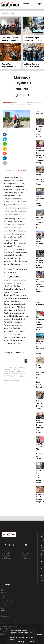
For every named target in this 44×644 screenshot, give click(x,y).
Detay (21, 642)
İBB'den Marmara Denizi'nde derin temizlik (40, 263)
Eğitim (3, 595)
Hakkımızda (5, 553)
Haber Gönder (26, 558)
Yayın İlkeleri (6, 556)
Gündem (25, 4)
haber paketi (5, 636)
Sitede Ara (5, 616)
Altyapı (13, 13)
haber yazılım (5, 639)
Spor (3, 608)
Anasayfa (6, 13)
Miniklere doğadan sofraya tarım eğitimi (39, 131)
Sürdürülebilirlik (7, 600)
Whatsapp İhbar (26, 556)
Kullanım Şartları (26, 553)
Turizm (4, 605)
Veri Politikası (6, 558)
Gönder (26, 361)
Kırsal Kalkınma (7, 603)
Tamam (30, 642)
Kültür (3, 598)
